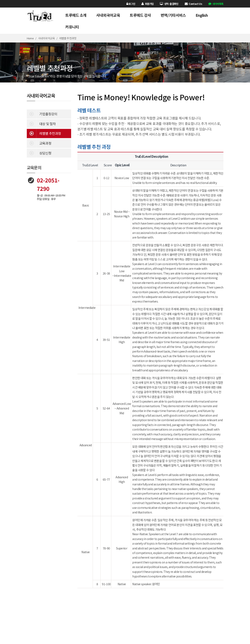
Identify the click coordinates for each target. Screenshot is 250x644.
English (202, 15)
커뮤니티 (72, 27)
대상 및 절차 (41, 123)
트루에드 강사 (140, 15)
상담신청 (39, 153)
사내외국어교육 (108, 15)
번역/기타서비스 (173, 15)
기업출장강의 (42, 114)
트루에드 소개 (76, 15)
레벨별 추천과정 (44, 133)
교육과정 (39, 143)
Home (30, 38)
